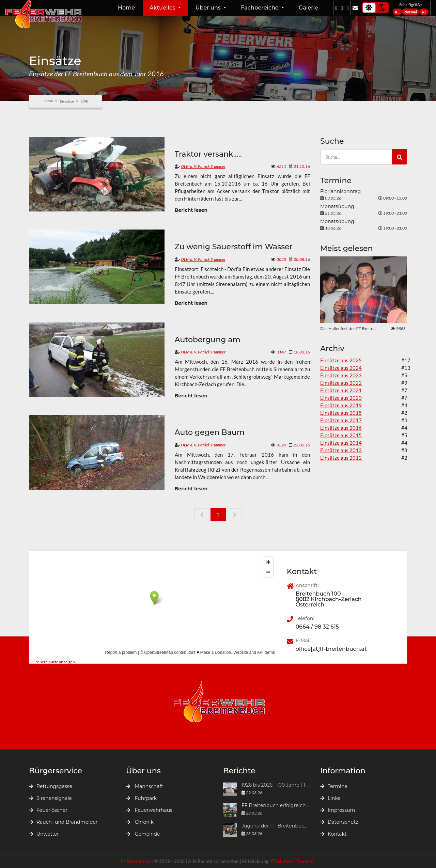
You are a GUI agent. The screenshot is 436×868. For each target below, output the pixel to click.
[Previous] (202, 515)
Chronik (140, 822)
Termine (334, 786)
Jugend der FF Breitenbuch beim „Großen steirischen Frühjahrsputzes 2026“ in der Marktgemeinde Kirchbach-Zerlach (276, 826)
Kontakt (333, 834)
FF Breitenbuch (137, 861)
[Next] (235, 515)
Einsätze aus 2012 (341, 458)
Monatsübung (337, 206)
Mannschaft (145, 786)
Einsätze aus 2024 (341, 368)
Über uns (209, 8)
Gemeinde (143, 834)
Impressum (338, 810)
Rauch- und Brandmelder (63, 822)
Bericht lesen (191, 210)
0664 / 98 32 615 (317, 627)
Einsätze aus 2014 (341, 443)
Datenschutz (339, 822)
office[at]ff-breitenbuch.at (331, 649)
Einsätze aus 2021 (341, 390)
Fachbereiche (260, 8)
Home (126, 8)
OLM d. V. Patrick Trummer (203, 166)
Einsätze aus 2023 (341, 375)
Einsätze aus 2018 (341, 413)
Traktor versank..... (208, 154)
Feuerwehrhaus (149, 810)
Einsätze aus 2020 (341, 398)
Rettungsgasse (51, 786)
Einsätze (67, 101)
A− (397, 12)
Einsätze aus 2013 (341, 450)
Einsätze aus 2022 (341, 383)
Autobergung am (208, 340)
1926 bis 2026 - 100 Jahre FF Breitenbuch (276, 785)
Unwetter (44, 834)
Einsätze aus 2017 (341, 420)
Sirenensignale (50, 798)
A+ (424, 12)
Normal (411, 12)
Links (330, 798)
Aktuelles (163, 8)
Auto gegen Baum (210, 432)
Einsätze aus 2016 (341, 428)
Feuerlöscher (48, 810)
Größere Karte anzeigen (54, 662)
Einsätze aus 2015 (341, 435)
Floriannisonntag (340, 191)
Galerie (308, 8)
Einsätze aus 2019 (341, 405)
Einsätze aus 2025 (341, 360)
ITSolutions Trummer (293, 861)
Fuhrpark (141, 798)
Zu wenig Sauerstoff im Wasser (234, 247)
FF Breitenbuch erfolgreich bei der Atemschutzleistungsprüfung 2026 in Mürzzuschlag (276, 806)
